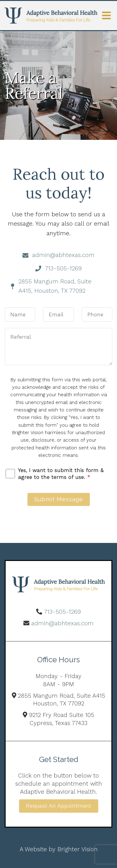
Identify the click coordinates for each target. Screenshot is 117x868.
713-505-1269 (62, 612)
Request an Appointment (59, 806)
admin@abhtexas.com (62, 623)
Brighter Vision (78, 849)
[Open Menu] (106, 16)
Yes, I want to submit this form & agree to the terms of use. (61, 474)
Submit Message (59, 499)
